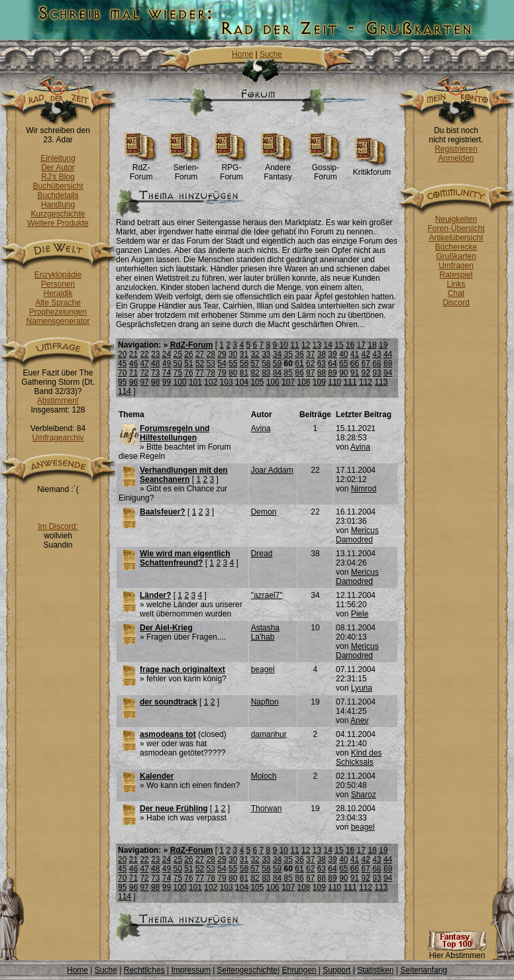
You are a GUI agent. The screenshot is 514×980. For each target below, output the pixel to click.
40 (343, 354)
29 (222, 354)
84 (277, 373)
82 (255, 373)
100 (180, 382)
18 (372, 345)
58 (266, 364)
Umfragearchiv (58, 438)
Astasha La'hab (265, 632)
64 (332, 364)
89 (332, 373)
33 (266, 354)
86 (299, 373)
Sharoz (364, 795)
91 (355, 373)
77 (200, 373)
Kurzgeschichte (58, 214)
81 (244, 373)
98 (155, 382)
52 (200, 364)
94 (388, 373)
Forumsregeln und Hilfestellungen (175, 433)
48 (155, 364)
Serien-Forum (186, 169)
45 (122, 364)
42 (365, 354)
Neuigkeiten (456, 219)
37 (310, 354)
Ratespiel (456, 275)
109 (319, 382)
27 (200, 354)
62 (310, 364)
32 (255, 354)
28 (211, 354)
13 (317, 345)
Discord (456, 303)
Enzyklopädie (58, 275)
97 (144, 382)
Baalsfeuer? (163, 512)
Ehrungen (299, 970)
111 (350, 382)
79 (222, 373)
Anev (359, 720)
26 (188, 354)
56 (244, 364)
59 (277, 364)
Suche (271, 54)
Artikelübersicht (456, 238)
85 (288, 373)
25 (178, 354)
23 (155, 354)
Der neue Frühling (174, 808)
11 (294, 345)
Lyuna (362, 688)
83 (266, 373)
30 (233, 354)
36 (299, 354)
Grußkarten (456, 256)
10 (284, 345)
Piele (360, 614)
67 (365, 364)
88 (322, 373)
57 (255, 364)
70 (122, 373)
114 (125, 391)
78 (211, 373)
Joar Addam (272, 470)
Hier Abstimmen (457, 952)
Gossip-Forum (326, 169)
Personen (58, 284)
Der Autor (58, 168)
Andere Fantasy (278, 169)
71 (133, 373)
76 (188, 373)
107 (288, 382)
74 (167, 373)
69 (388, 364)
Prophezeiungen (58, 312)
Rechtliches (144, 970)
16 (350, 345)
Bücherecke (456, 247)
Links (456, 284)
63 (322, 364)
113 (381, 382)
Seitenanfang (424, 970)
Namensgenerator (58, 321)
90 (343, 373)
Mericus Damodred (357, 535)
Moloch (264, 776)
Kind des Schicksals (359, 758)
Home (242, 54)
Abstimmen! (58, 401)
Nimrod (364, 489)
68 (377, 364)
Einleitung (58, 158)
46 (133, 364)
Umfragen (456, 266)
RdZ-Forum (141, 169)
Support (336, 970)
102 (211, 382)
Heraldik (58, 293)
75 (178, 373)
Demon (264, 512)
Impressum (190, 970)
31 (244, 354)
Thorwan (267, 808)
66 (355, 364)
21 (133, 354)
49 (167, 364)
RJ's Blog (58, 177)
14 (328, 345)
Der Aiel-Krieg (166, 628)
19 (383, 345)
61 (299, 364)
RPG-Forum (231, 169)
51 (188, 364)
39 (332, 354)
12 (306, 345)
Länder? (155, 595)
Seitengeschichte (247, 970)
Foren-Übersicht (456, 228)
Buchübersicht (58, 186)
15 (339, 345)
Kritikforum (372, 169)
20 (122, 354)
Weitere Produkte (58, 223)
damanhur (269, 734)
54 (222, 364)
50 (178, 364)
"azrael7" (267, 595)
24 (167, 354)
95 (122, 382)
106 (273, 382)
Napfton (265, 702)
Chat (456, 293)
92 (365, 373)
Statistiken (375, 970)
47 (144, 364)
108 (304, 382)
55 (233, 364)
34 (277, 354)
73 (155, 373)
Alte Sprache (58, 303)
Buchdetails (58, 195)
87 (310, 373)
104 (242, 382)
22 (144, 354)
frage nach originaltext (182, 669)
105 (257, 382)
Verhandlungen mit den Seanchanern (184, 475)
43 (377, 354)
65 (343, 364)
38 (322, 354)
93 (377, 373)
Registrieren (456, 149)
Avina (261, 428)
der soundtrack (169, 702)
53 (211, 364)
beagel (263, 669)
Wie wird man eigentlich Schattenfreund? (185, 558)
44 (388, 354)
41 (355, 354)
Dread (262, 554)
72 (144, 373)
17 (361, 345)
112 (366, 382)
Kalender (157, 776)
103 (227, 382)
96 (133, 382)
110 (334, 382)
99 (167, 382)
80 (233, 373)
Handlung (58, 205)
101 (195, 382)
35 (288, 354)
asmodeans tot (168, 734)
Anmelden (456, 158)
